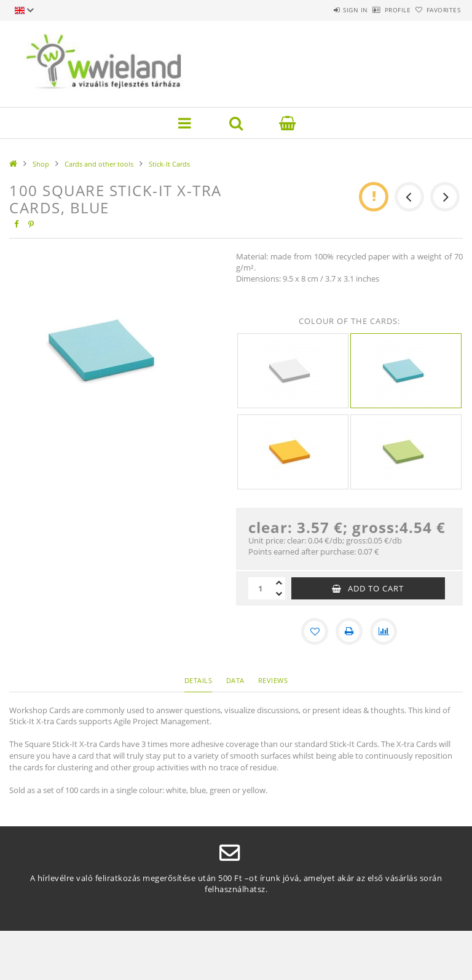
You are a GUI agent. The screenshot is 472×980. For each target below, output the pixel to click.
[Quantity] (261, 588)
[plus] (279, 583)
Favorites (437, 10)
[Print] (349, 631)
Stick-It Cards (169, 164)
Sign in (322, 10)
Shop (41, 164)
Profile (378, 10)
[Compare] (383, 631)
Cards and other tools (99, 164)
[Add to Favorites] (315, 631)
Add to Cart (376, 588)
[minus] (279, 594)
